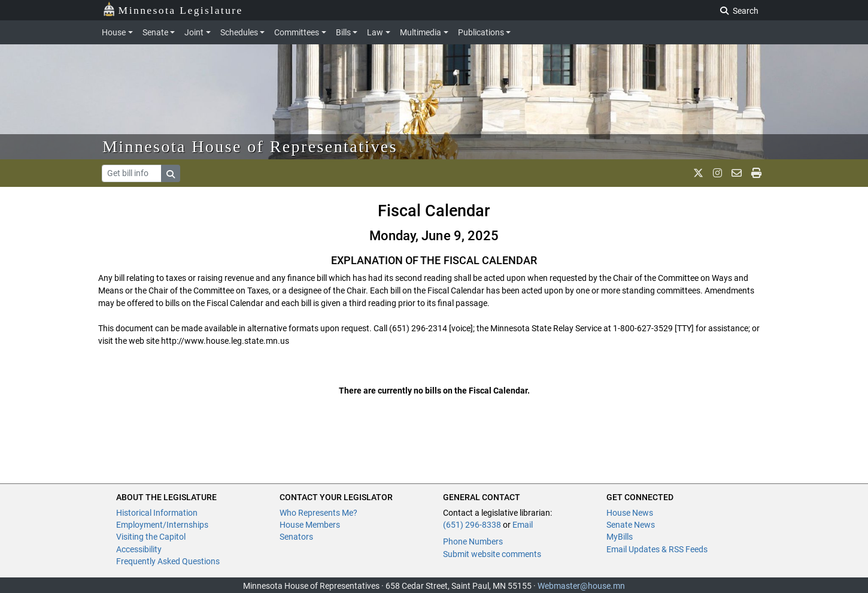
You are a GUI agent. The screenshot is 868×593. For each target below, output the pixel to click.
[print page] (756, 173)
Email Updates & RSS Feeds (657, 549)
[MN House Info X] (698, 173)
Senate (155, 32)
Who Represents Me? (318, 513)
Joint (194, 32)
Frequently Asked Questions (168, 561)
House (114, 32)
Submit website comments (492, 554)
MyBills (620, 537)
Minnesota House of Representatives (250, 146)
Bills (343, 32)
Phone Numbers (473, 541)
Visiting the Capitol (151, 537)
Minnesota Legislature (173, 9)
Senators (296, 537)
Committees (297, 32)
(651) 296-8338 (472, 525)
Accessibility (139, 549)
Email (523, 525)
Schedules (239, 32)
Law (375, 32)
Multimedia (421, 32)
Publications (481, 32)
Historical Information (157, 513)
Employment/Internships (162, 525)
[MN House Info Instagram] (717, 173)
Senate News (631, 525)
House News (630, 513)
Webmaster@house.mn (581, 586)
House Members (310, 525)
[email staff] (737, 173)
